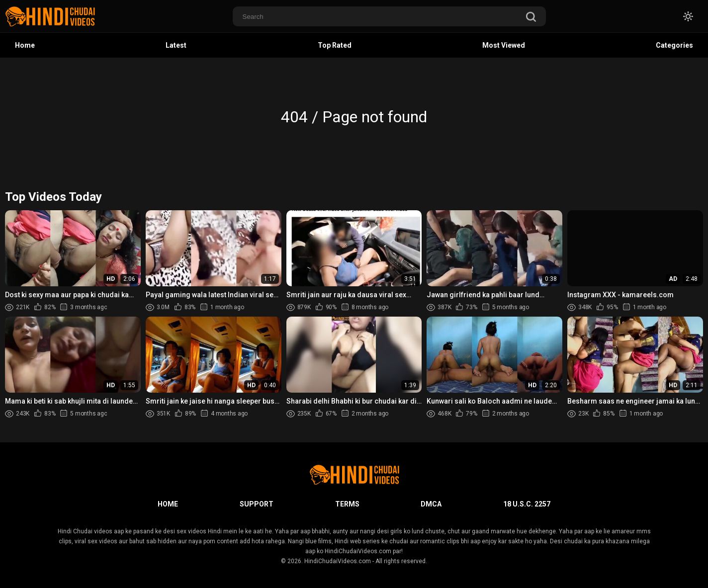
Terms (347, 504)
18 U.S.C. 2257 (527, 504)
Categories (674, 45)
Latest (176, 45)
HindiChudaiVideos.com (338, 561)
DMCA (431, 504)
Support (257, 504)
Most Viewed (504, 45)
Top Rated (335, 45)
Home (25, 45)
